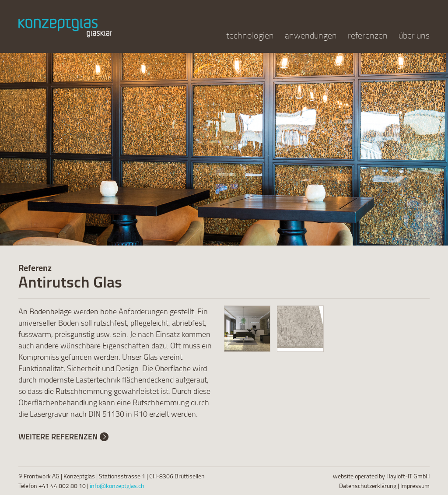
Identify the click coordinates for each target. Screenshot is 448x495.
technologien (250, 35)
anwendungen (311, 35)
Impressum (415, 486)
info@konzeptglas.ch (117, 486)
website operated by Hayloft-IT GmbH (381, 476)
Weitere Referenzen (58, 436)
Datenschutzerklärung (368, 486)
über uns (414, 35)
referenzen (368, 35)
